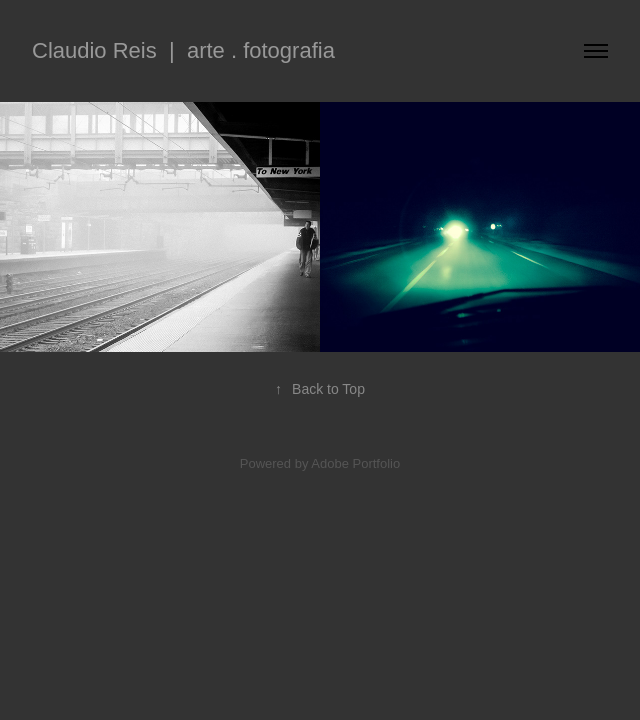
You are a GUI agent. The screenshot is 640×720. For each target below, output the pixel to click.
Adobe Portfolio (355, 463)
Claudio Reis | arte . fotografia (183, 50)
